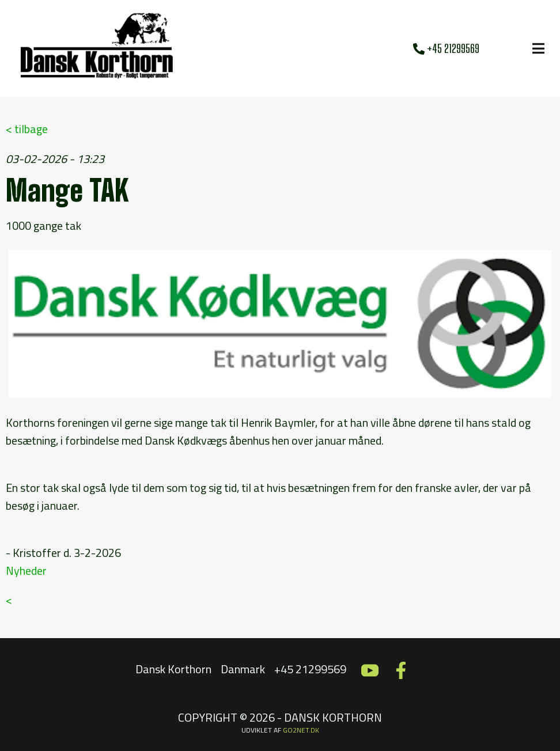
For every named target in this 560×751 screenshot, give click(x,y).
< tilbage (27, 129)
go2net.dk (301, 730)
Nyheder (26, 570)
